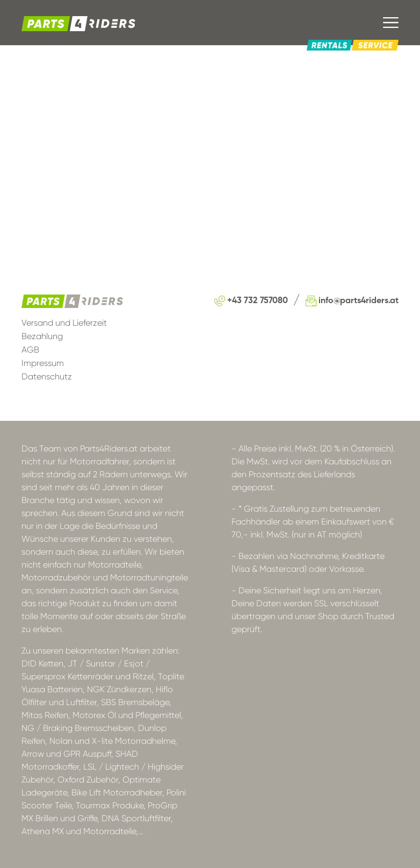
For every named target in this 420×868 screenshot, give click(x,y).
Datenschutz (47, 376)
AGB (30, 350)
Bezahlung (42, 336)
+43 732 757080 (251, 301)
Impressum (43, 363)
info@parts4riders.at (352, 301)
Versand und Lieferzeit (64, 323)
